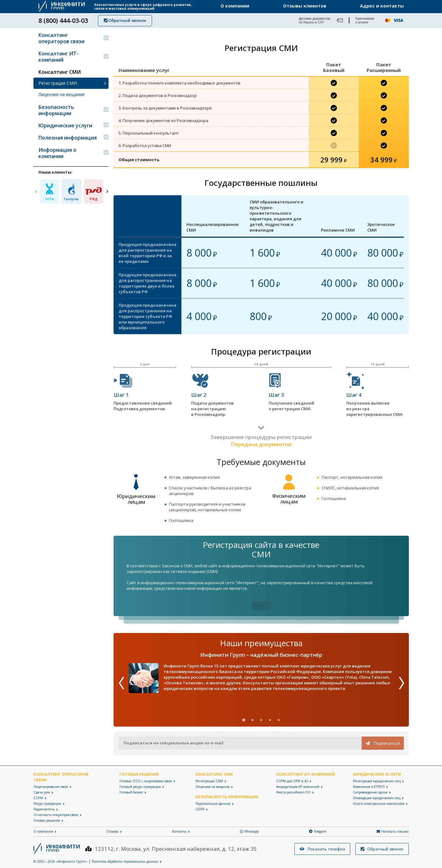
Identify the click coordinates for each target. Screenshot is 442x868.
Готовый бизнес (131, 792)
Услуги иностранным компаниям (379, 804)
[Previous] (36, 191)
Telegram (318, 831)
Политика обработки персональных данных (125, 861)
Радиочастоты (44, 809)
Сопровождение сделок (370, 792)
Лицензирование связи (51, 787)
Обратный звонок (125, 20)
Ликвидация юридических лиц (377, 798)
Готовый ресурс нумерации (140, 787)
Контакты (179, 831)
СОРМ (38, 798)
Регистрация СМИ (58, 83)
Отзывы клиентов (305, 6)
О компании (235, 6)
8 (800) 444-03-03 (63, 21)
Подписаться (383, 743)
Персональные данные (213, 804)
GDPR (200, 809)
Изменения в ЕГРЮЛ (369, 787)
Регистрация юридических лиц (377, 781)
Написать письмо (393, 831)
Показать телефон (322, 849)
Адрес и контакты (382, 6)
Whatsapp (249, 831)
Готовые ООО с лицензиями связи (146, 781)
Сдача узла (42, 792)
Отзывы (112, 831)
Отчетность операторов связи (56, 815)
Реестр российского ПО (293, 792)
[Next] (107, 191)
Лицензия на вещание (62, 94)
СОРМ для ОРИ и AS (292, 781)
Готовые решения (47, 820)
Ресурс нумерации (47, 804)
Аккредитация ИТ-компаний (298, 787)
